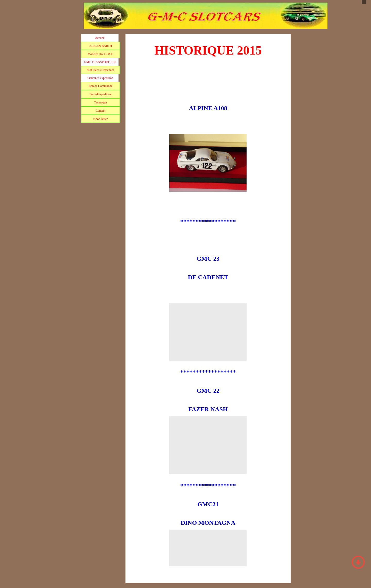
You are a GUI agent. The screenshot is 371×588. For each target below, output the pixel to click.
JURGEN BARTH (101, 46)
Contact (100, 111)
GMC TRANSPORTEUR (100, 62)
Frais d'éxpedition (100, 94)
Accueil (100, 38)
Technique (100, 102)
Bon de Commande (101, 86)
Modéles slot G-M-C (100, 54)
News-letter (100, 119)
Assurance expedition (100, 78)
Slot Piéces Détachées (100, 70)
